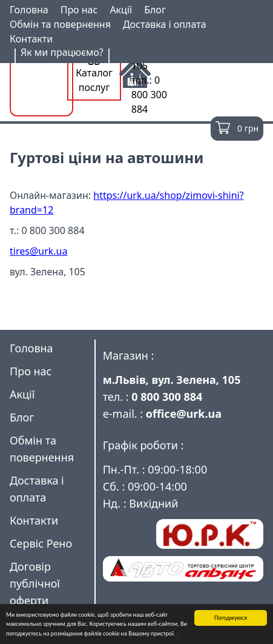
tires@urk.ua (38, 251)
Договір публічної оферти (35, 583)
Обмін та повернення (60, 24)
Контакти (31, 39)
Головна (29, 10)
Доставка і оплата (165, 24)
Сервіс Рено (41, 543)
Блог (155, 10)
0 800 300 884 (167, 397)
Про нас (79, 10)
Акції (121, 10)
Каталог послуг (94, 73)
